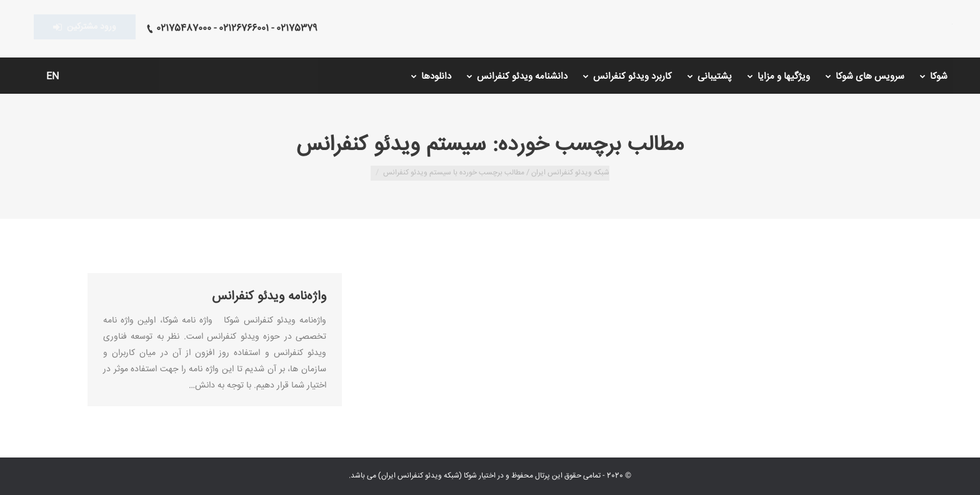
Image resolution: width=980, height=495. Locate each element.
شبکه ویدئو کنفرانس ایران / (567, 173)
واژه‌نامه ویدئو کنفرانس (269, 297)
